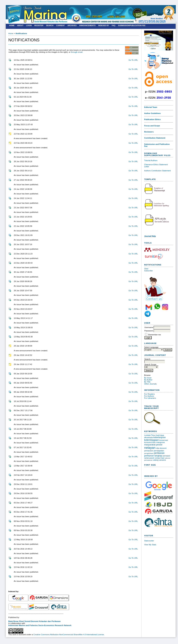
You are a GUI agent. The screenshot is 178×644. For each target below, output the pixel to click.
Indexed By (104, 26)
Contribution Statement (155, 138)
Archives (72, 26)
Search (50, 26)
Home (12, 26)
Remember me (155, 335)
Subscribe (148, 271)
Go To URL (133, 60)
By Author (148, 380)
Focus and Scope (152, 126)
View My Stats (150, 545)
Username (149, 327)
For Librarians (150, 398)
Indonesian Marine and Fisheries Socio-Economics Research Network (40, 625)
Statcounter (149, 541)
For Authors (149, 396)
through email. (77, 52)
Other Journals (150, 384)
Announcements (87, 26)
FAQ (114, 26)
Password (149, 331)
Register (39, 26)
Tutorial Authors (151, 160)
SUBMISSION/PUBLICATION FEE (132, 26)
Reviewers (149, 132)
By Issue (148, 378)
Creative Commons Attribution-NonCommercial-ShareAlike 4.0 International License (69, 635)
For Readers (149, 394)
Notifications (21, 33)
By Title (147, 382)
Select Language (151, 347)
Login (29, 26)
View (146, 269)
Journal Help (150, 236)
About (20, 26)
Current (61, 26)
